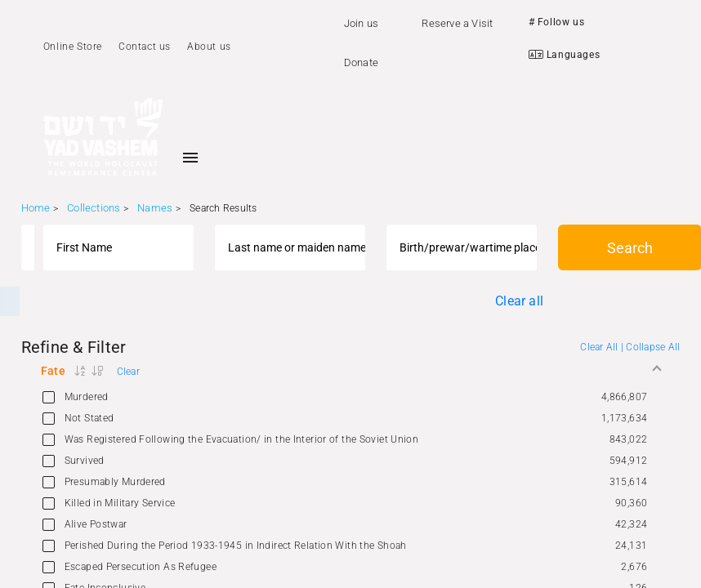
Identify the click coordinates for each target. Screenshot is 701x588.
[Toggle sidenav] (190, 158)
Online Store (73, 47)
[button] (351, 371)
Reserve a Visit (457, 23)
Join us (361, 23)
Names (155, 208)
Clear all (519, 301)
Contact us (145, 47)
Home (36, 208)
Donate (361, 62)
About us (209, 47)
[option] (351, 397)
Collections (94, 208)
